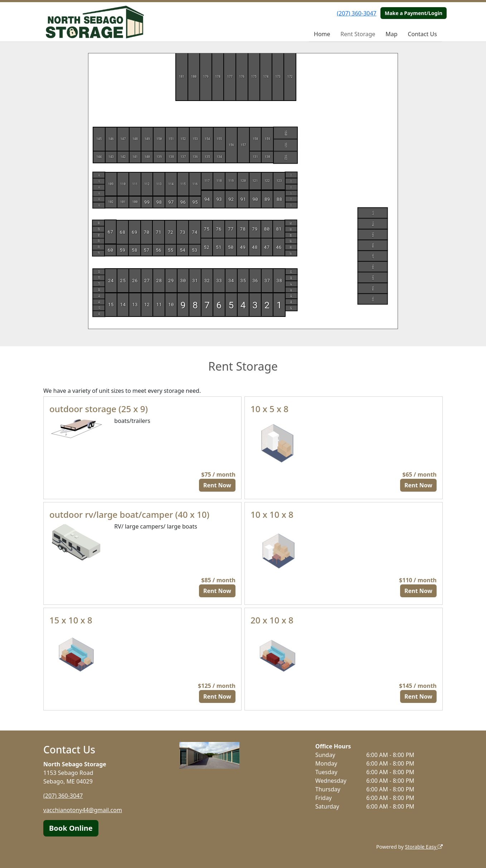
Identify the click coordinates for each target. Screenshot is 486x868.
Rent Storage (358, 34)
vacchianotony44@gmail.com (83, 810)
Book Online (71, 828)
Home (322, 34)
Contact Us (422, 34)
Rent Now (217, 485)
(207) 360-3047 (356, 13)
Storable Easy (424, 847)
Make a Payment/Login (414, 13)
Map (391, 34)
